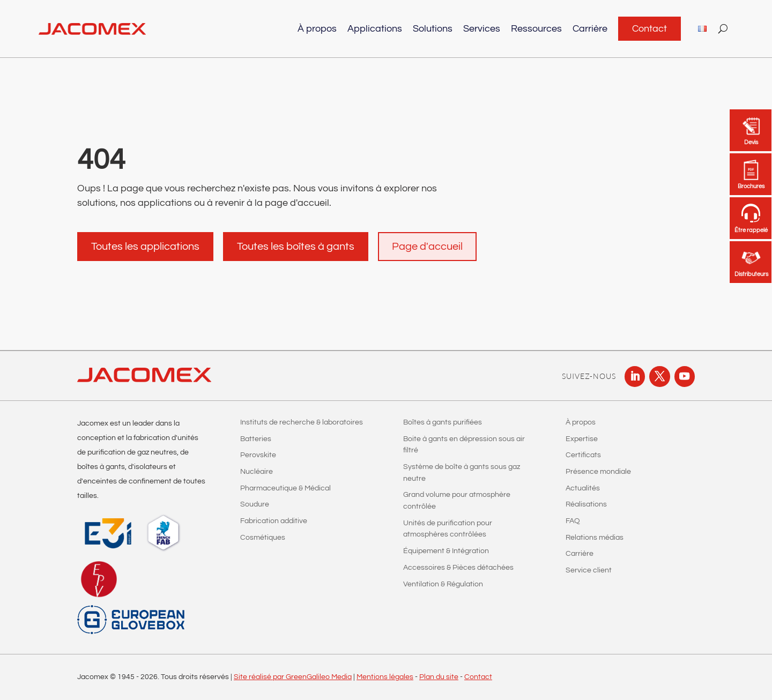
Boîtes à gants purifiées (443, 422)
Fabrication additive (274, 521)
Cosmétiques (263, 538)
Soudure (255, 504)
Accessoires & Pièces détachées (458, 568)
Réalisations (586, 504)
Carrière (590, 29)
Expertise (582, 439)
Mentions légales (385, 677)
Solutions (433, 29)
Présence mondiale (598, 472)
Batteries (256, 439)
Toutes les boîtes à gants (296, 247)
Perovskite (258, 455)
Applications (375, 29)
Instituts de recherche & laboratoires (302, 422)
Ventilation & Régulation (443, 584)
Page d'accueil (427, 247)
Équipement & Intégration (446, 551)
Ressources (536, 29)
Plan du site (439, 677)
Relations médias (595, 538)
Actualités (583, 488)
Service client (589, 570)
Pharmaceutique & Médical (285, 488)
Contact (649, 29)
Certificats (583, 455)
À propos (317, 29)
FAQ (573, 521)
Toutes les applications (145, 247)
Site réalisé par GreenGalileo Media (293, 677)
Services (482, 29)
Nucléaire (257, 472)
